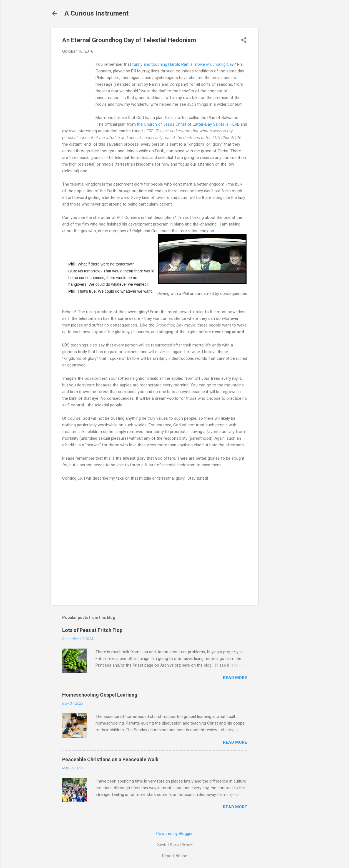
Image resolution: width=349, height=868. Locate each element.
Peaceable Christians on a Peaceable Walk (110, 759)
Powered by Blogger (174, 834)
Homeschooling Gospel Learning (100, 695)
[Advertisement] (280, 112)
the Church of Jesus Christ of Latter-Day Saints (181, 124)
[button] (244, 41)
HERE (234, 124)
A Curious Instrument (96, 13)
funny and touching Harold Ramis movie (183, 64)
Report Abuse (175, 856)
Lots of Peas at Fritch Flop (92, 630)
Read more (235, 678)
